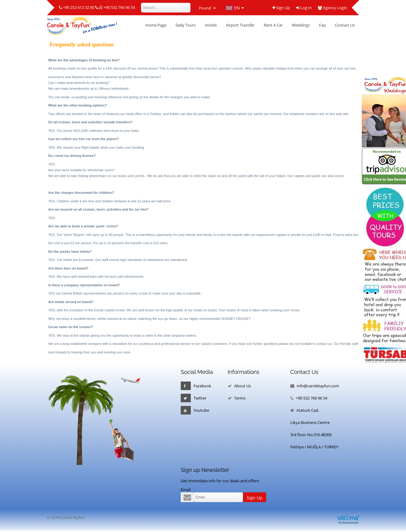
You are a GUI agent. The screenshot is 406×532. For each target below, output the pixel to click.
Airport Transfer (240, 25)
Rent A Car (273, 25)
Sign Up (281, 8)
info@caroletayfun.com (318, 386)
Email (186, 490)
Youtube (195, 410)
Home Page (156, 25)
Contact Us (345, 25)
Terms (240, 398)
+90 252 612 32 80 (79, 7)
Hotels (211, 25)
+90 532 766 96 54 (119, 7)
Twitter (194, 398)
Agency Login (332, 8)
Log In (304, 8)
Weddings (301, 25)
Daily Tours (186, 25)
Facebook (196, 386)
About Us (243, 386)
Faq (322, 25)
